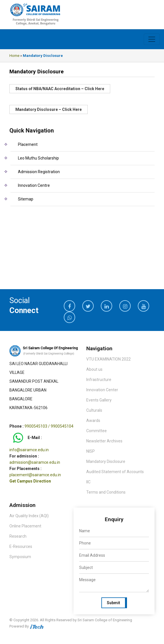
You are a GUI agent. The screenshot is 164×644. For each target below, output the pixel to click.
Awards (93, 421)
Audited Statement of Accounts (115, 472)
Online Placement (25, 526)
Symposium (20, 557)
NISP (91, 451)
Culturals (94, 410)
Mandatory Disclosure (106, 461)
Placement (28, 144)
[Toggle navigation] (152, 39)
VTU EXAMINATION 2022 (108, 359)
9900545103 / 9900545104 (49, 426)
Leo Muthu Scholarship (38, 158)
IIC (88, 482)
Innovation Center (102, 390)
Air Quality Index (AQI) (29, 516)
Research (18, 536)
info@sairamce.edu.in (29, 450)
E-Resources (21, 546)
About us (94, 369)
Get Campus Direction (30, 481)
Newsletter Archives (104, 441)
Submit (113, 603)
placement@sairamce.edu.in (35, 475)
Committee (97, 431)
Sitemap (26, 199)
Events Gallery (99, 400)
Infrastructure (99, 380)
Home (14, 56)
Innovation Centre (34, 185)
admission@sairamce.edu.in (35, 462)
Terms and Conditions (106, 492)
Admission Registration (39, 172)
